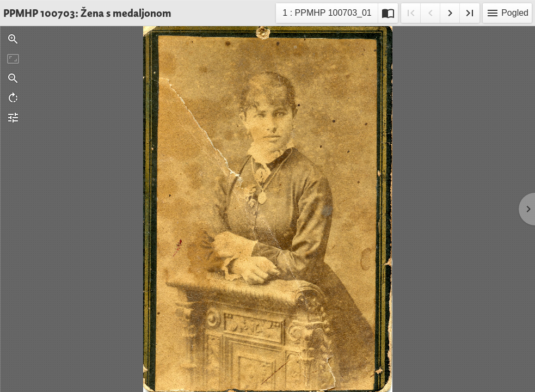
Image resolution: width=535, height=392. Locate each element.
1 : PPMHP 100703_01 (327, 14)
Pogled (507, 13)
